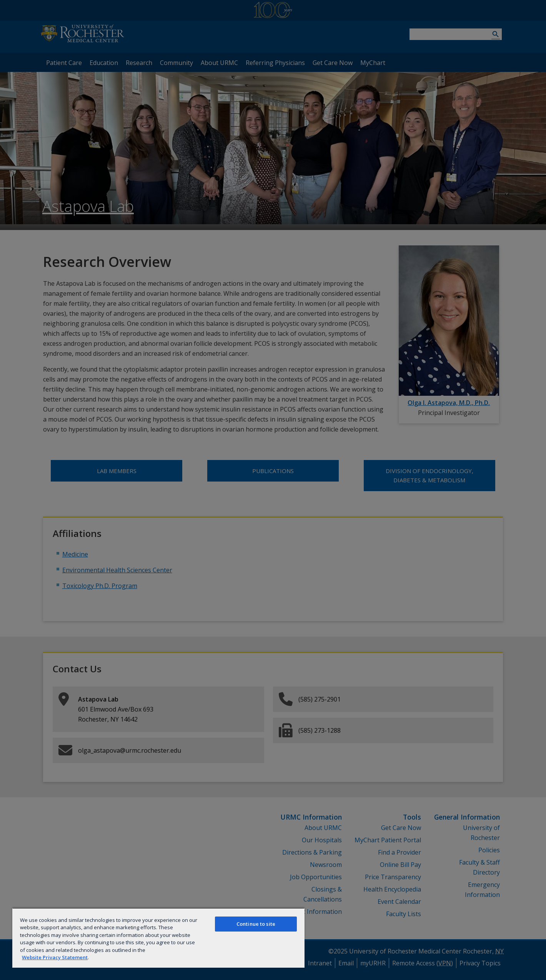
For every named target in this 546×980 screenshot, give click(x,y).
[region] (158, 938)
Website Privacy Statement (55, 957)
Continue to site (256, 924)
